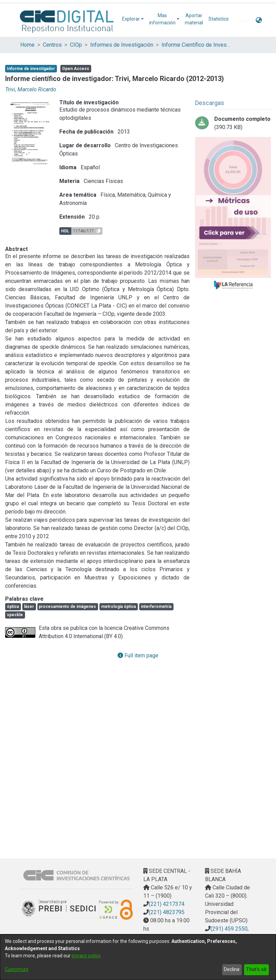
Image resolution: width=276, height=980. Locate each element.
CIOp (76, 45)
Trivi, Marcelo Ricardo (31, 89)
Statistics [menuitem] (219, 19)
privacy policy (86, 956)
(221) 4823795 (167, 912)
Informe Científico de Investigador (196, 45)
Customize (17, 969)
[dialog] (138, 957)
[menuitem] (133, 19)
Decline (232, 969)
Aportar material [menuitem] (194, 19)
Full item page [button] (138, 655)
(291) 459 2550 (229, 929)
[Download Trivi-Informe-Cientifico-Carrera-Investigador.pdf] (233, 123)
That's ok (256, 969)
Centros (52, 45)
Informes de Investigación (122, 45)
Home (27, 45)
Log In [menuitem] (244, 20)
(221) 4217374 (167, 904)
